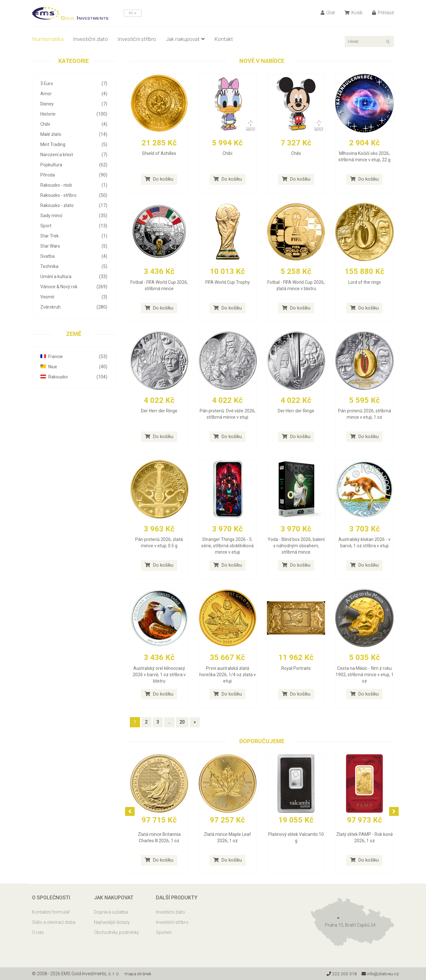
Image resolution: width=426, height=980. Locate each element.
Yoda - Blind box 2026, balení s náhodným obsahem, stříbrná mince (296, 546)
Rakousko (74, 377)
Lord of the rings (365, 282)
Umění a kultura (74, 277)
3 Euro (74, 83)
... (169, 722)
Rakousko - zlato (74, 205)
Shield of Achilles (159, 153)
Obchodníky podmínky (116, 932)
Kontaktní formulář (51, 912)
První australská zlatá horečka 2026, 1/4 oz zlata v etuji (228, 675)
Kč (133, 13)
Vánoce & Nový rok (74, 287)
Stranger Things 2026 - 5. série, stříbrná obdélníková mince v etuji (227, 546)
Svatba (74, 256)
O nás (38, 932)
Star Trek (74, 236)
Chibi (74, 124)
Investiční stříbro (137, 39)
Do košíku (159, 179)
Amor (74, 94)
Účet (328, 13)
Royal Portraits (296, 668)
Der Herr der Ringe (159, 411)
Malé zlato (74, 134)
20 (182, 722)
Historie (74, 114)
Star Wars (74, 246)
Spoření (164, 932)
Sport (74, 226)
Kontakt (224, 39)
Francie (74, 357)
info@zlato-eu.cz (379, 974)
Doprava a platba (111, 912)
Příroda (74, 175)
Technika (74, 266)
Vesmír (74, 297)
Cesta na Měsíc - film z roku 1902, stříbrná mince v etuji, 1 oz (365, 675)
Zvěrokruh (74, 307)
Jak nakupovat (185, 39)
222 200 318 (340, 974)
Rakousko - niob (74, 185)
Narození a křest (74, 155)
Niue (74, 367)
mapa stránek (138, 974)
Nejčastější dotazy (112, 922)
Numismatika (48, 39)
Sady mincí (74, 216)
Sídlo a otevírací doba (54, 922)
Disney (74, 104)
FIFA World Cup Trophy (228, 282)
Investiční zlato (90, 39)
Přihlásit (383, 13)
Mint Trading (74, 144)
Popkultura (74, 165)
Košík (353, 13)
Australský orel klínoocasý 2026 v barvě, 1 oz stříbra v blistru (159, 675)
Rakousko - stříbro (74, 195)
